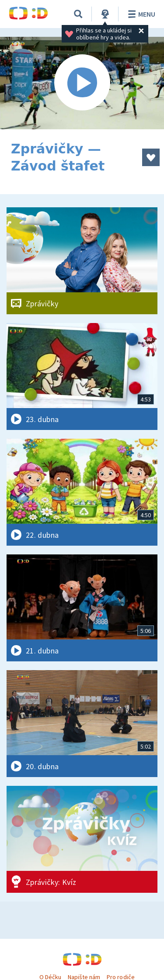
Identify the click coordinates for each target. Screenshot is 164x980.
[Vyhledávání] (78, 14)
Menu (140, 14)
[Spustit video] (82, 83)
